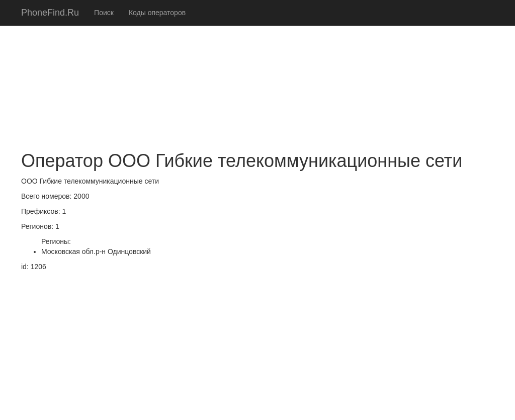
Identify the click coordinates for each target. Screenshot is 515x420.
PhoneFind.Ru (50, 13)
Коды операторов (157, 13)
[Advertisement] (257, 70)
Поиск (104, 13)
